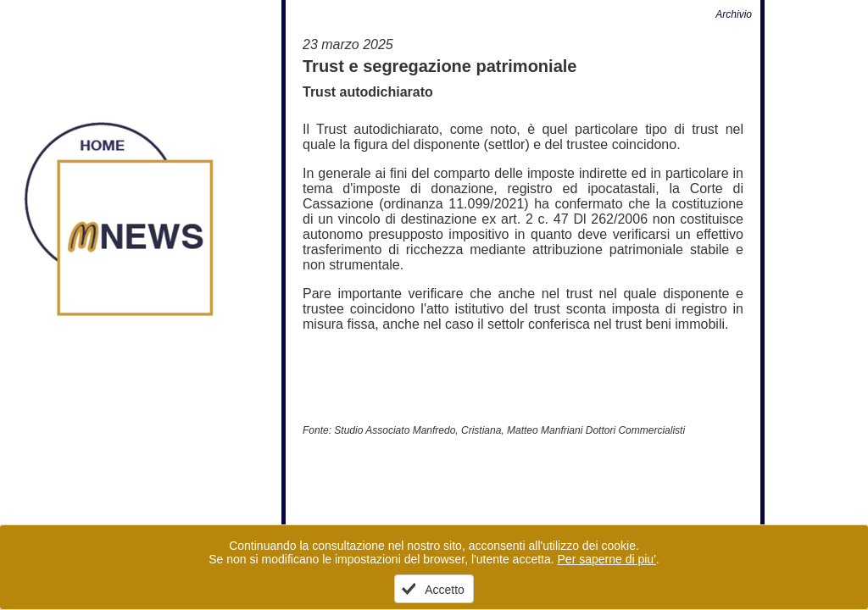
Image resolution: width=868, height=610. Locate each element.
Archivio (734, 14)
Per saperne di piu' (607, 559)
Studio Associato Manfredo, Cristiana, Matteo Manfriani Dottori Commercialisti (509, 430)
